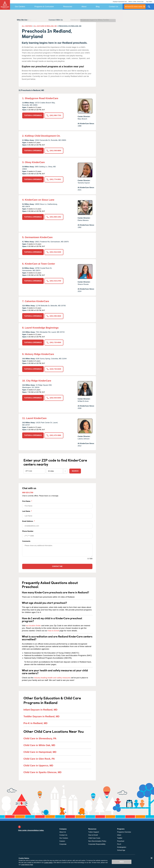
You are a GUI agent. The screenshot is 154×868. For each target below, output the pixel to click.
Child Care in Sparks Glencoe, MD (42, 772)
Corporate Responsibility (97, 844)
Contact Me (57, 566)
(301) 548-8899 (54, 151)
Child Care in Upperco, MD (38, 765)
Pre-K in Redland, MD (35, 723)
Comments (26, 541)
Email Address (57, 524)
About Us (63, 832)
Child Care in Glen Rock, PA (39, 759)
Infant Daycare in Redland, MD (40, 710)
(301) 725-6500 (54, 342)
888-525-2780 (28, 493)
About (84, 7)
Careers (62, 841)
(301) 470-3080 (54, 435)
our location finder (33, 626)
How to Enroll (53, 631)
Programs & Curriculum (44, 7)
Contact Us (113, 7)
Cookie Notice (48, 863)
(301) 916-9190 (54, 252)
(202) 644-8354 (54, 398)
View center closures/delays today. (31, 830)
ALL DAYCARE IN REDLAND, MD (45, 26)
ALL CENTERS (27, 26)
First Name (57, 504)
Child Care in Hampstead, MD (40, 752)
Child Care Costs (94, 838)
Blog (98, 7)
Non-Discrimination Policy (97, 841)
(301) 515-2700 (54, 281)
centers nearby (134, 7)
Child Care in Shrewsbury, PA (40, 738)
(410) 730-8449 (54, 369)
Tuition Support (94, 832)
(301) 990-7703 (54, 115)
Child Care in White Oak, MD (39, 745)
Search (75, 471)
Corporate (63, 844)
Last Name (57, 514)
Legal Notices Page (27, 865)
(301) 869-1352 (54, 217)
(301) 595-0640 (54, 316)
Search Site (149, 7)
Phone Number (57, 534)
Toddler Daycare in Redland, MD (41, 716)
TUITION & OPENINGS (33, 115)
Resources (68, 7)
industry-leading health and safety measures (52, 678)
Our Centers (20, 7)
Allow (122, 862)
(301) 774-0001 (54, 179)
